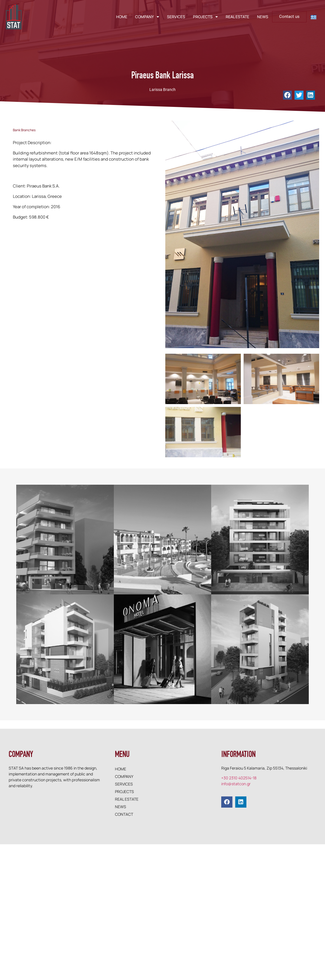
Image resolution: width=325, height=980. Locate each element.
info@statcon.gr (236, 784)
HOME (122, 17)
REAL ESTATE (237, 17)
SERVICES (176, 17)
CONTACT (124, 814)
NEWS (263, 17)
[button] (288, 95)
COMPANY (147, 17)
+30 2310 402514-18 (239, 778)
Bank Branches (24, 130)
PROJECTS (205, 17)
